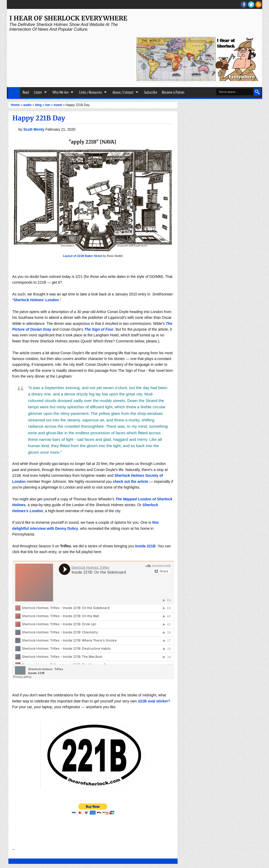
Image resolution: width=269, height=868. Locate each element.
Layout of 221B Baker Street (83, 256)
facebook (244, 4)
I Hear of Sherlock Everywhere (68, 18)
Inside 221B (145, 546)
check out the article (130, 481)
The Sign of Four (99, 329)
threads (251, 4)
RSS (258, 4)
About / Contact (123, 92)
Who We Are (61, 92)
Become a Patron (173, 92)
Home (14, 92)
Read (26, 92)
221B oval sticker (153, 701)
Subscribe (151, 92)
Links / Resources (90, 92)
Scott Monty (34, 129)
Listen (38, 92)
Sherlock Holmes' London (36, 300)
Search (257, 92)
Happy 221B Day (39, 118)
